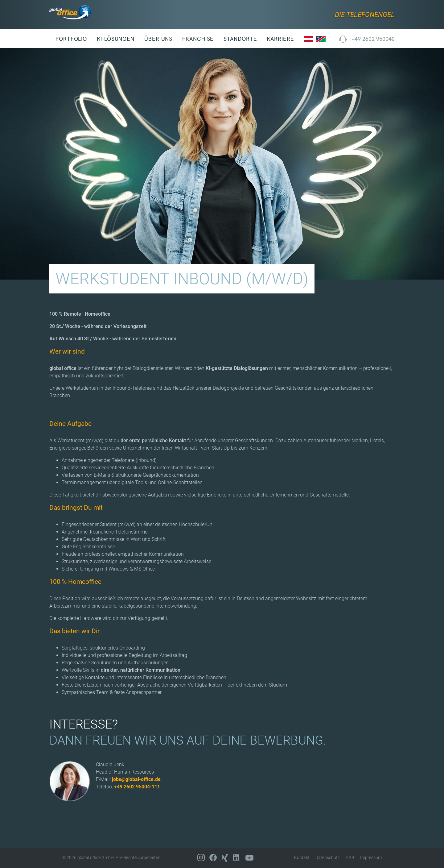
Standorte (240, 39)
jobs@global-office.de (136, 779)
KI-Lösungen (116, 39)
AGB (350, 858)
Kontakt (302, 858)
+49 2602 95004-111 (137, 787)
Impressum (371, 858)
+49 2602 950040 (367, 39)
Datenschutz (328, 858)
